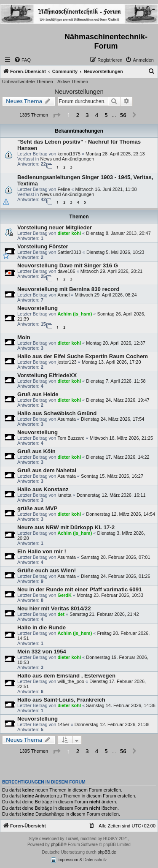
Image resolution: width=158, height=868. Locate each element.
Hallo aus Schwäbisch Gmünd (57, 413)
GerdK (64, 595)
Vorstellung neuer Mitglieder (55, 227)
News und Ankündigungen (67, 159)
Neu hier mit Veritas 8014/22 (54, 608)
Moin (24, 337)
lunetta (64, 495)
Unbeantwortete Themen (28, 82)
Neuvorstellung (37, 308)
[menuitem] (22, 60)
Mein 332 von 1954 (42, 652)
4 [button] (97, 115)
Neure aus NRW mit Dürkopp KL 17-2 (66, 527)
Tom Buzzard (71, 438)
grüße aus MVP (37, 508)
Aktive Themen (73, 82)
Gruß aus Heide (38, 394)
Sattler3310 (69, 252)
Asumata (66, 419)
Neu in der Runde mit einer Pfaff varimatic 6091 (79, 589)
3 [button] (87, 115)
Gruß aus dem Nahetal (47, 470)
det (61, 614)
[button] (56, 115)
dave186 (66, 271)
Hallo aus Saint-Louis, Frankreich (61, 700)
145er (63, 724)
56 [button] (123, 115)
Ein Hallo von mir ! (42, 551)
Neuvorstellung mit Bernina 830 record (68, 289)
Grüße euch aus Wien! (47, 570)
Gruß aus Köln (36, 451)
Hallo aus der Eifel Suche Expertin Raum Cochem (83, 356)
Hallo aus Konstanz (43, 489)
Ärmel (63, 295)
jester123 (67, 362)
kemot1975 (69, 154)
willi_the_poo (71, 681)
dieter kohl (69, 233)
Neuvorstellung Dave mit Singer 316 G (68, 265)
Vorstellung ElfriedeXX (47, 375)
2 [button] (78, 115)
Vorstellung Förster (43, 246)
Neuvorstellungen (79, 91)
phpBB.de (107, 852)
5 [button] (106, 115)
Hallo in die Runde (42, 627)
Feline (64, 189)
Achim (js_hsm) (75, 314)
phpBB (57, 845)
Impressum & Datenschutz (79, 860)
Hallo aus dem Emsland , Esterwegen (66, 676)
